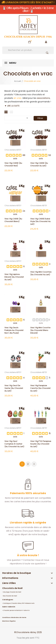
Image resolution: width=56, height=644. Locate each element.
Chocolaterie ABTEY (13, 150)
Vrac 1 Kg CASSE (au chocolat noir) (13, 164)
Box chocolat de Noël (10, 596)
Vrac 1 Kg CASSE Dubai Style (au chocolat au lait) (40, 221)
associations (43, 98)
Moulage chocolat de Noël (12, 592)
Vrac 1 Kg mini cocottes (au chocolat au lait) (41, 273)
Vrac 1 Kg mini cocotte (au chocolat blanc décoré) (40, 330)
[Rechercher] (28, 50)
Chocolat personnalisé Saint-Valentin (16, 610)
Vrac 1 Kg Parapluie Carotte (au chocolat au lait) (40, 388)
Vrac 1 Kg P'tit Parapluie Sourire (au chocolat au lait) (41, 444)
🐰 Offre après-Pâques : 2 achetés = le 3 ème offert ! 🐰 (28, 9)
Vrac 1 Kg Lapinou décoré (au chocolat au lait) (14, 277)
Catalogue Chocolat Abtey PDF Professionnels (19, 603)
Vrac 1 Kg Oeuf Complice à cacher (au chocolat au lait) (14, 444)
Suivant (34, 464)
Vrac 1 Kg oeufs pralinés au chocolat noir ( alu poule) (14, 330)
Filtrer (40, 118)
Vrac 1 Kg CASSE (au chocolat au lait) (39, 164)
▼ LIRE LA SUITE (12, 106)
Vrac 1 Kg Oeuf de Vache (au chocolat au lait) (14, 388)
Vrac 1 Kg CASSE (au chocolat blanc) (13, 220)
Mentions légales (9, 621)
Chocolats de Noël (12, 588)
